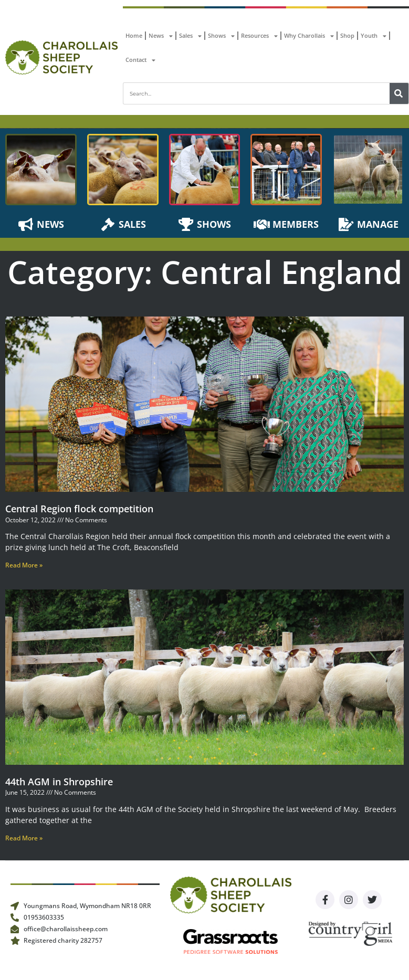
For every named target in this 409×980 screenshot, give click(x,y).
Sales (190, 36)
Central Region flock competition (79, 509)
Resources (259, 36)
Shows (221, 36)
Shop (347, 35)
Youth (374, 36)
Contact (140, 60)
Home (134, 35)
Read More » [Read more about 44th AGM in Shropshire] (24, 838)
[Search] (399, 93)
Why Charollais (309, 36)
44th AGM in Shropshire (59, 782)
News (161, 36)
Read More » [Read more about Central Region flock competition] (24, 565)
